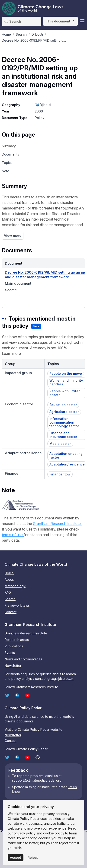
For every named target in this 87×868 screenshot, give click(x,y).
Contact (11, 612)
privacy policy (25, 833)
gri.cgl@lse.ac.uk (60, 679)
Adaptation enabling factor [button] (66, 455)
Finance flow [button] (60, 474)
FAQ (8, 592)
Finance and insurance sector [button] (63, 435)
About (9, 579)
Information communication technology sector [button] (64, 422)
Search (10, 599)
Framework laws (17, 605)
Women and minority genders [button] (66, 382)
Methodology (15, 586)
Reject (33, 857)
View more (13, 236)
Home (9, 573)
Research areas (17, 640)
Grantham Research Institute (57, 524)
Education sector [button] (63, 405)
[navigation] (18, 146)
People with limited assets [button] (65, 393)
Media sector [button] (60, 444)
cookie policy (54, 833)
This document (60, 21)
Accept (16, 857)
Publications (14, 646)
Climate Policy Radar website (40, 729)
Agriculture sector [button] (64, 412)
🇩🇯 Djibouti (43, 105)
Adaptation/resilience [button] (67, 464)
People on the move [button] (66, 373)
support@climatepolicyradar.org (37, 780)
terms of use (13, 535)
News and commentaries (23, 659)
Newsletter (13, 666)
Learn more (11, 353)
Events (10, 653)
